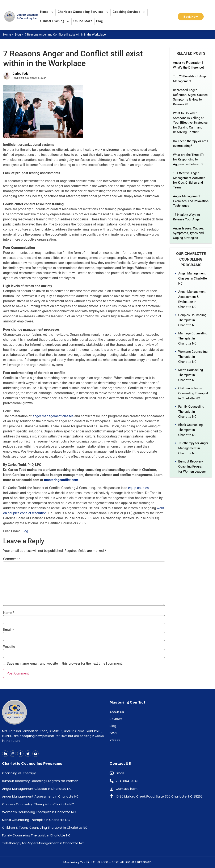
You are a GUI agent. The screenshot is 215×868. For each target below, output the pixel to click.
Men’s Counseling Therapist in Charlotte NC (191, 375)
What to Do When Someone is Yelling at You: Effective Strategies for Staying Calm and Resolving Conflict (190, 123)
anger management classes (53, 416)
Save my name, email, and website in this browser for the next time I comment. (65, 664)
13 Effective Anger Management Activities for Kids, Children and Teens (189, 180)
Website (9, 647)
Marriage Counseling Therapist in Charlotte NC (193, 338)
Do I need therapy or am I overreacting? (191, 144)
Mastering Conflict (127, 702)
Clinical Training (55, 21)
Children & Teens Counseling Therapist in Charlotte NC (193, 393)
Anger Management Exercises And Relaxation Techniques (191, 201)
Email (9, 630)
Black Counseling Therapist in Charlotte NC (190, 430)
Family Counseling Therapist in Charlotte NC (191, 412)
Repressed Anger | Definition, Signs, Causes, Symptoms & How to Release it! (191, 97)
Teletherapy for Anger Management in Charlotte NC (193, 448)
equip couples (138, 488)
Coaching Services (129, 12)
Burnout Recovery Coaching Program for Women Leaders (192, 466)
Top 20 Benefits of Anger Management (190, 79)
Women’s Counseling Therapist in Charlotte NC (193, 357)
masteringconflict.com (61, 480)
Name (9, 613)
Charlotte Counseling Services (83, 12)
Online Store (83, 21)
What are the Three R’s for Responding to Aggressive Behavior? (189, 160)
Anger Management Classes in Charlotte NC (193, 278)
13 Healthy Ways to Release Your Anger (187, 217)
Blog (100, 21)
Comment (12, 559)
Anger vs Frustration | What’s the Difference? (189, 65)
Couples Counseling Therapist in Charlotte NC (192, 320)
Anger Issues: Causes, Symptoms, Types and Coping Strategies (189, 233)
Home (47, 12)
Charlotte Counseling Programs (32, 764)
